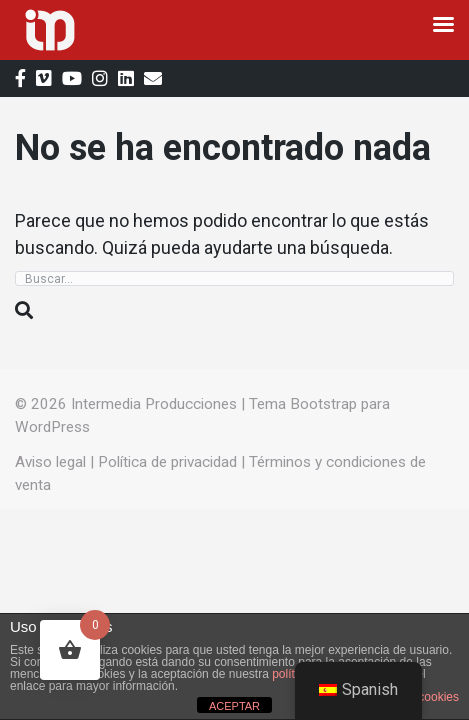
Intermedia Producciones (154, 404)
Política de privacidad (167, 462)
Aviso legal (50, 462)
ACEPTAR (234, 706)
